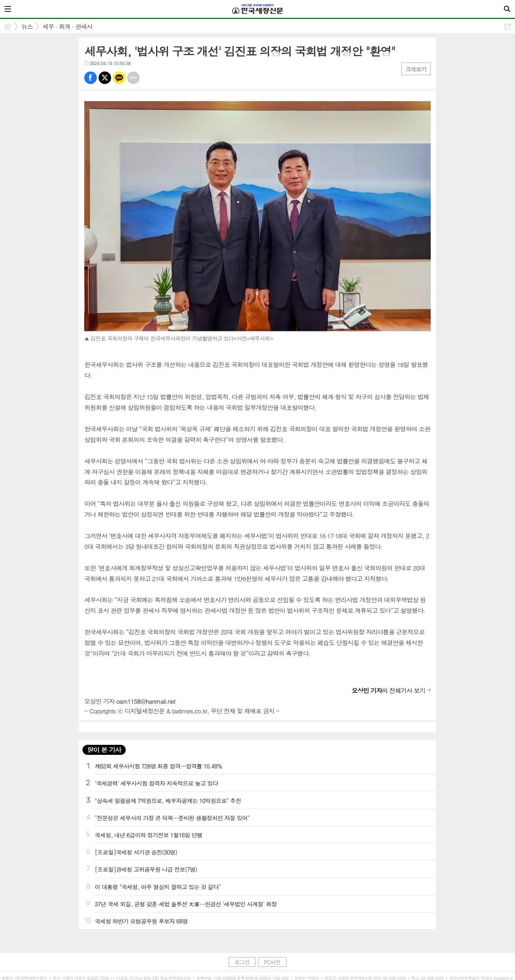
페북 (91, 78)
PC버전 (272, 962)
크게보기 (416, 69)
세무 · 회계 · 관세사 (67, 26)
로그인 (242, 962)
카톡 (119, 78)
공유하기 (508, 26)
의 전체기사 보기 (389, 691)
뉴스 (27, 26)
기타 (133, 78)
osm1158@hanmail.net (146, 701)
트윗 (105, 78)
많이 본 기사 (104, 750)
